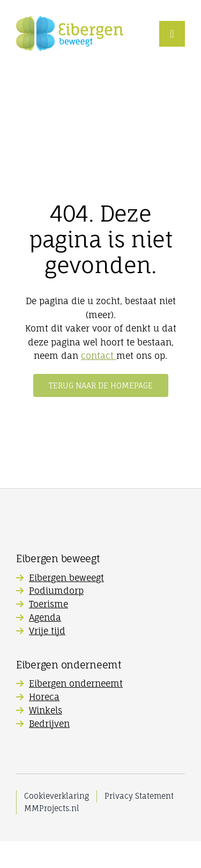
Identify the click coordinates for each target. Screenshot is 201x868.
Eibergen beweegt (66, 578)
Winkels (46, 710)
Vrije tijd (47, 631)
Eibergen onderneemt (76, 683)
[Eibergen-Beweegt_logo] (70, 20)
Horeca (44, 697)
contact (99, 356)
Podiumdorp (56, 591)
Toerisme (49, 604)
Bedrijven (49, 724)
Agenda (45, 617)
